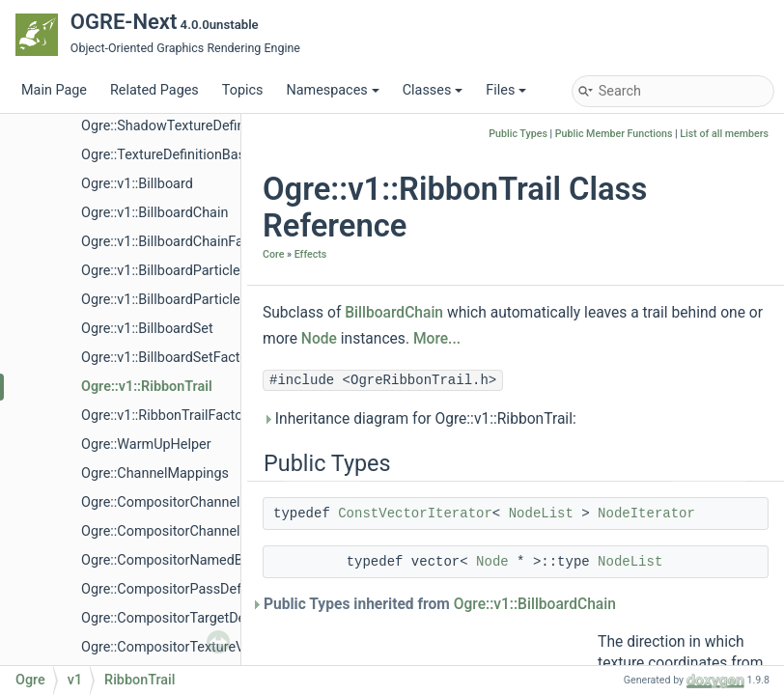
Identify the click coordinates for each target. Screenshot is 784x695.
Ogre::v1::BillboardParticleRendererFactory (211, 300)
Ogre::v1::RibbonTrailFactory (168, 416)
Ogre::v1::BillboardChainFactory (178, 242)
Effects (311, 254)
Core (273, 254)
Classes (433, 90)
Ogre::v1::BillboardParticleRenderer (188, 271)
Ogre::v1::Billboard (137, 184)
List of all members (724, 134)
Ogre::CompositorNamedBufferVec (188, 560)
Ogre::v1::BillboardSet (147, 329)
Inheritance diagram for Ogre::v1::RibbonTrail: (420, 419)
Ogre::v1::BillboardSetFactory (170, 358)
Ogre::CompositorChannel (161, 502)
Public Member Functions (614, 134)
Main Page (54, 90)
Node (319, 339)
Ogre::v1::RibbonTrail (147, 387)
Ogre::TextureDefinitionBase (167, 155)
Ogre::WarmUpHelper (146, 445)
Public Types (518, 134)
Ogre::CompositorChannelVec (172, 531)
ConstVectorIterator (415, 514)
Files (506, 90)
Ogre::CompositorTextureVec (170, 647)
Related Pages (154, 90)
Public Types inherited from (439, 604)
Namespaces (332, 90)
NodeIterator (646, 514)
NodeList (541, 514)
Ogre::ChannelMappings (155, 473)
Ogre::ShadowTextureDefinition (176, 126)
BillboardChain (394, 313)
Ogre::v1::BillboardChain (154, 213)
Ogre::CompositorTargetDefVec (177, 618)
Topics (243, 90)
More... (437, 339)
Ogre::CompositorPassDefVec (173, 589)
